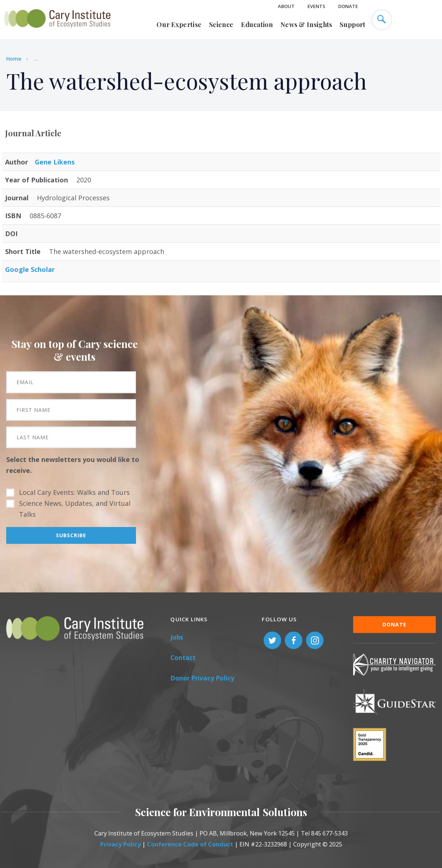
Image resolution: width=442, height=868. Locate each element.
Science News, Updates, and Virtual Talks (75, 509)
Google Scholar (30, 269)
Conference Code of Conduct (190, 844)
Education (257, 24)
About (286, 6)
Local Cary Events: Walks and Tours (74, 492)
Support (352, 24)
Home (14, 59)
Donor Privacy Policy (202, 678)
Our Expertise (179, 24)
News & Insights (306, 24)
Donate (348, 6)
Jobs (177, 637)
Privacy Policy (120, 844)
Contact (183, 658)
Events (316, 6)
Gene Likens (55, 162)
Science (221, 24)
